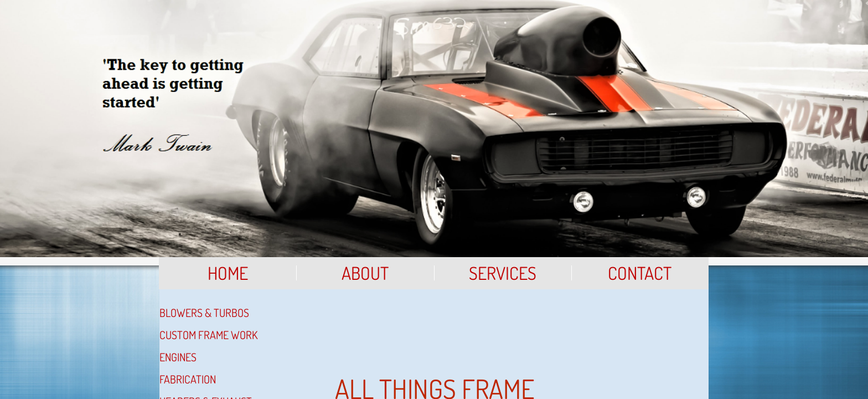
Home (228, 273)
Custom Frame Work (208, 335)
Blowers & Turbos (204, 313)
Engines (178, 357)
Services (503, 273)
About (365, 273)
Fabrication (188, 379)
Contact (640, 273)
